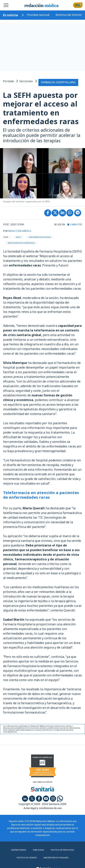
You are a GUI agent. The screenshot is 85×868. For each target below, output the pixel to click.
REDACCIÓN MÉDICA (20, 231)
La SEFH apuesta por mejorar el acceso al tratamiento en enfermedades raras (41, 108)
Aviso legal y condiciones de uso (43, 808)
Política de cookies (27, 858)
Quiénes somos (19, 850)
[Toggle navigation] (6, 5)
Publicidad (39, 850)
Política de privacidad (62, 850)
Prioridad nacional (38, 15)
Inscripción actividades (56, 858)
